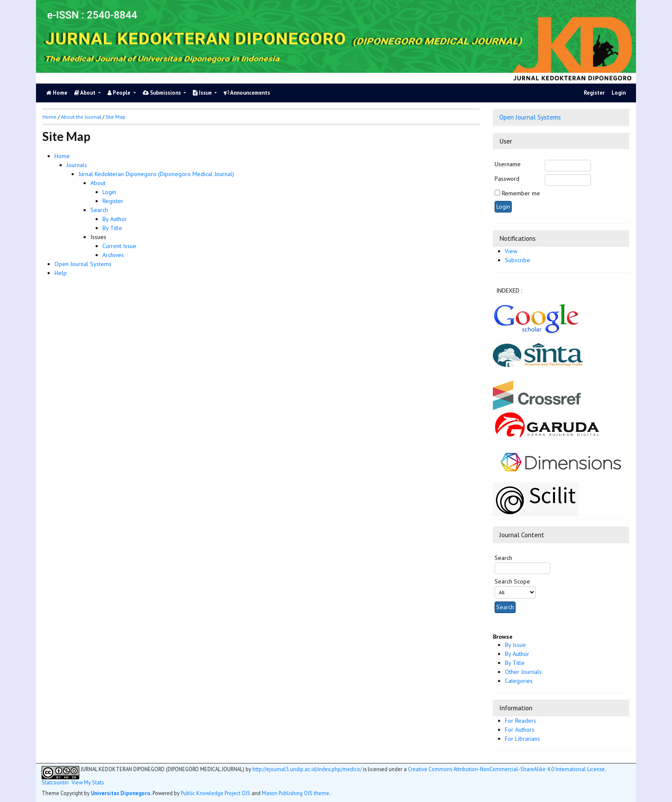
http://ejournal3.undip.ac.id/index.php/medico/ (307, 769)
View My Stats (88, 783)
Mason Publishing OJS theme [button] (295, 793)
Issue (203, 93)
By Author (517, 654)
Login (619, 93)
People (120, 93)
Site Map (115, 117)
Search (99, 210)
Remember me (521, 193)
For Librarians (522, 739)
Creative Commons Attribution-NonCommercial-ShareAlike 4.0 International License (506, 769)
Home (62, 156)
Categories (519, 681)
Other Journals (523, 672)
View (511, 251)
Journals (77, 165)
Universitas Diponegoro (121, 793)
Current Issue (119, 246)
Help (61, 273)
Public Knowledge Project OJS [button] (216, 793)
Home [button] (49, 117)
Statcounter (55, 782)
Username (508, 164)
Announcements (247, 93)
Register (594, 93)
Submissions (162, 93)
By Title (515, 663)
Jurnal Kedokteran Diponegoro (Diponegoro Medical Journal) (156, 174)
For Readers (520, 721)
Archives (113, 255)
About (85, 93)
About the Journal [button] (81, 117)
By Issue (515, 645)
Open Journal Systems (530, 117)
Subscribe (517, 260)
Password (507, 179)
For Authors (520, 730)
